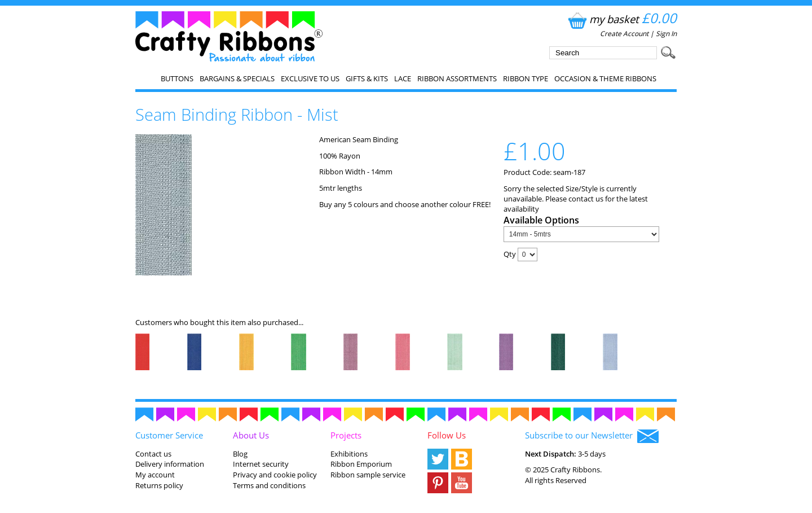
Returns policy (159, 485)
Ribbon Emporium (361, 464)
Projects (346, 435)
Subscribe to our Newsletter (592, 436)
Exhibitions (349, 454)
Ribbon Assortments (457, 78)
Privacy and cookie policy (275, 475)
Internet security (261, 464)
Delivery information (170, 464)
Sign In (666, 34)
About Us (251, 435)
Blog (240, 454)
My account (155, 475)
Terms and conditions (269, 485)
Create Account (624, 34)
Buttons (177, 78)
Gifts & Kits (367, 78)
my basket (621, 19)
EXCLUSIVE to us (310, 78)
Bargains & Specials (237, 78)
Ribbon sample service (368, 475)
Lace (403, 78)
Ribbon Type (526, 78)
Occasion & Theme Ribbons (605, 78)
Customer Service (169, 435)
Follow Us (447, 435)
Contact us (153, 454)
